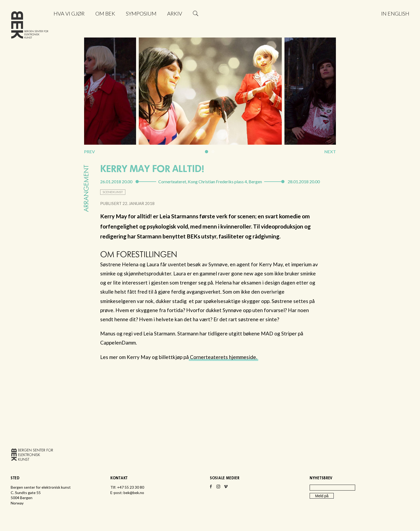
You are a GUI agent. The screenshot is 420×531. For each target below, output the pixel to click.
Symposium (141, 13)
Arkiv (175, 13)
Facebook (211, 488)
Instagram (218, 488)
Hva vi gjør (69, 13)
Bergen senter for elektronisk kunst (30, 26)
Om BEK (105, 13)
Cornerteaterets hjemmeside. (224, 357)
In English (395, 13)
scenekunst (113, 192)
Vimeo (226, 488)
